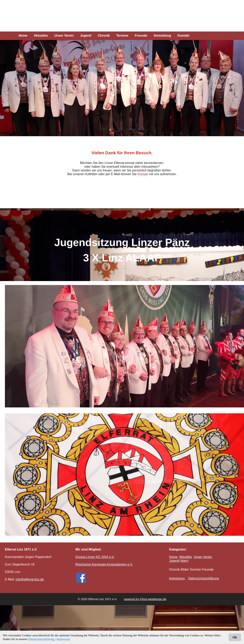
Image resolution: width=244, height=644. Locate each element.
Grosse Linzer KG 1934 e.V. (95, 557)
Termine (122, 36)
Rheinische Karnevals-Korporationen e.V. (104, 564)
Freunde (141, 36)
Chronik (104, 36)
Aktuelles (41, 36)
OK (235, 637)
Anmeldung (162, 36)
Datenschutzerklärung (204, 578)
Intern (184, 561)
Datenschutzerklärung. (41, 639)
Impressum (64, 639)
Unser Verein (64, 36)
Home (23, 36)
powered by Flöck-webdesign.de (145, 599)
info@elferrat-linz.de (30, 579)
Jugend (86, 36)
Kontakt (183, 36)
